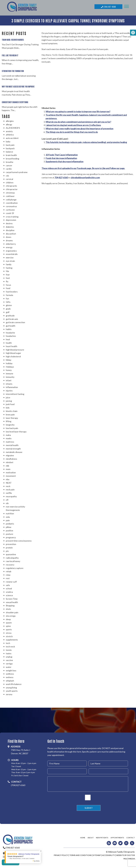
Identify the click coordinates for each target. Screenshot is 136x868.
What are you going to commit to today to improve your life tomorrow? (78, 111)
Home (83, 837)
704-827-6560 (61, 177)
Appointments (117, 837)
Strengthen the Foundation (13, 70)
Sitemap (97, 855)
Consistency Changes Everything (15, 101)
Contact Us (11, 863)
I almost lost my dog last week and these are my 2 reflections (73, 125)
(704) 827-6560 (108, 6)
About (91, 837)
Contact (131, 837)
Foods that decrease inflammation (61, 157)
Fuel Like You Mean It (10, 55)
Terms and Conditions (80, 855)
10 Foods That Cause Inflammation (62, 154)
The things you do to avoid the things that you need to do (72, 131)
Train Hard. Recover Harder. (13, 39)
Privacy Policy (61, 855)
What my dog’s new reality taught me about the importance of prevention (79, 128)
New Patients (102, 837)
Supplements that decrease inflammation (64, 161)
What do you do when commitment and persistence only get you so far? (78, 121)
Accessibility (109, 855)
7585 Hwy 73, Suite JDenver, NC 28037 (20, 751)
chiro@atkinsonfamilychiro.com (85, 177)
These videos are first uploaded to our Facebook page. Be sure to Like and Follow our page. (83, 168)
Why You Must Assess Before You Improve (18, 86)
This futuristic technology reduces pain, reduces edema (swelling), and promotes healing (86, 142)
